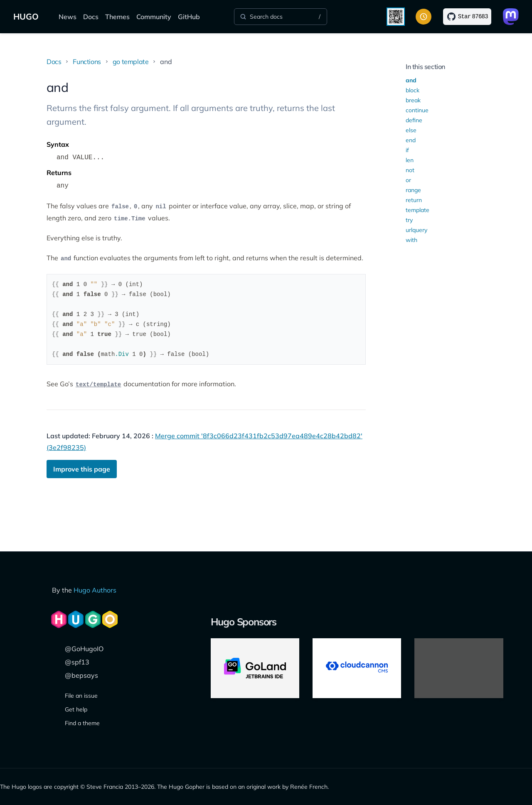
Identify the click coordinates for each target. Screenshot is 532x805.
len (410, 160)
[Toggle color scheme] (424, 17)
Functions (87, 62)
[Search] (281, 17)
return (414, 200)
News (68, 17)
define (414, 120)
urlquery (416, 230)
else (411, 130)
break (413, 100)
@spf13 (77, 662)
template (417, 210)
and (411, 80)
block (413, 90)
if (407, 150)
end (411, 140)
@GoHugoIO (84, 649)
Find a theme (82, 723)
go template (131, 62)
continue (417, 110)
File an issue (81, 696)
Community (154, 17)
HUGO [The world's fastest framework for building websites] (26, 16)
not (410, 170)
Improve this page (82, 469)
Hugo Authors (95, 590)
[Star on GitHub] (467, 17)
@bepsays (81, 675)
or (408, 180)
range (413, 190)
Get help (76, 709)
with (411, 240)
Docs (91, 17)
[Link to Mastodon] (511, 17)
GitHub (189, 17)
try (409, 220)
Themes (117, 17)
